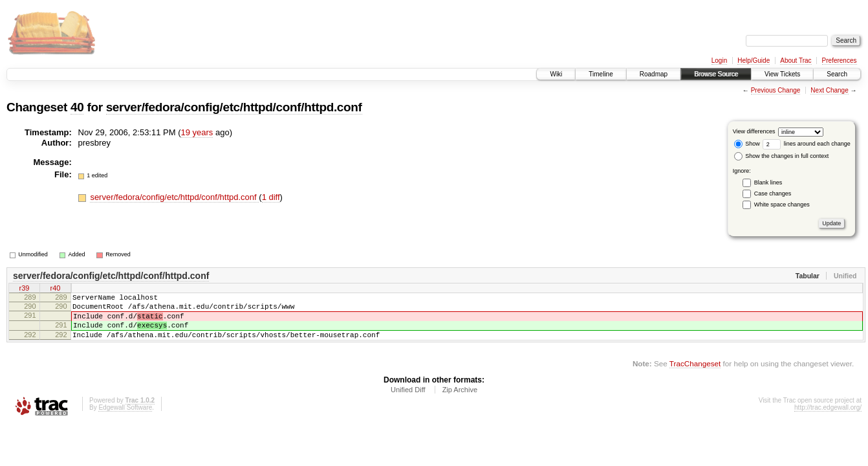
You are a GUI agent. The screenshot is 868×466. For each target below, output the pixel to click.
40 (77, 107)
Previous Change (776, 90)
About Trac (796, 61)
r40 (56, 289)
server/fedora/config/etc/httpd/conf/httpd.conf (234, 107)
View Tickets (782, 74)
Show (747, 144)
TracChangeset (695, 375)
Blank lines (768, 183)
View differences (754, 131)
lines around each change (807, 144)
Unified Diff (408, 401)
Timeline (601, 74)
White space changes (782, 205)
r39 (25, 289)
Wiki (556, 74)
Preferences (840, 61)
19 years (197, 132)
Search (837, 74)
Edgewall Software (125, 419)
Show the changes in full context (782, 156)
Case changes (773, 194)
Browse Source (716, 74)
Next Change (829, 90)
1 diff (271, 197)
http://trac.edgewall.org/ (828, 419)
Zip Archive (460, 401)
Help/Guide (754, 61)
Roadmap (654, 74)
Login (719, 61)
